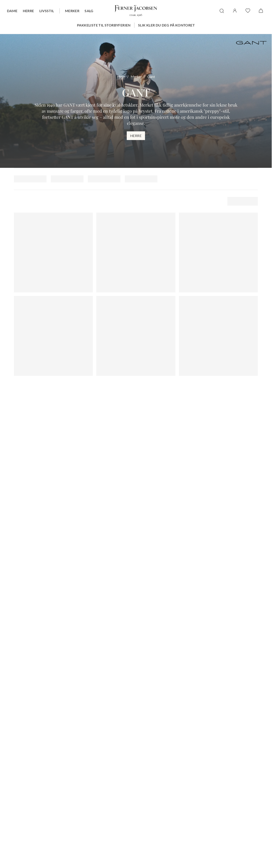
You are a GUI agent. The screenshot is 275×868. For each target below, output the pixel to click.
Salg (89, 11)
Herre (28, 11)
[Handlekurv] (261, 11)
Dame (12, 11)
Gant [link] (151, 77)
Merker (72, 11)
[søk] (222, 11)
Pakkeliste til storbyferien (104, 25)
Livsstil (47, 11)
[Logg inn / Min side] (235, 11)
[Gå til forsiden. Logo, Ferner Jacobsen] (136, 11)
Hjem (121, 77)
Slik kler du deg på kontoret (166, 25)
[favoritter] (248, 11)
